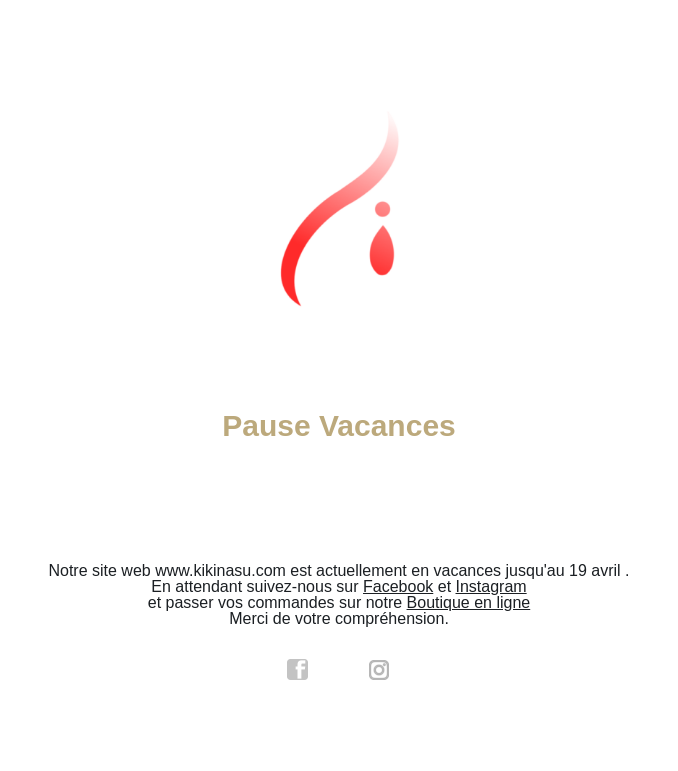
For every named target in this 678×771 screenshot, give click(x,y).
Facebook (398, 586)
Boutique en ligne (469, 602)
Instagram (491, 586)
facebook (298, 670)
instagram (380, 670)
